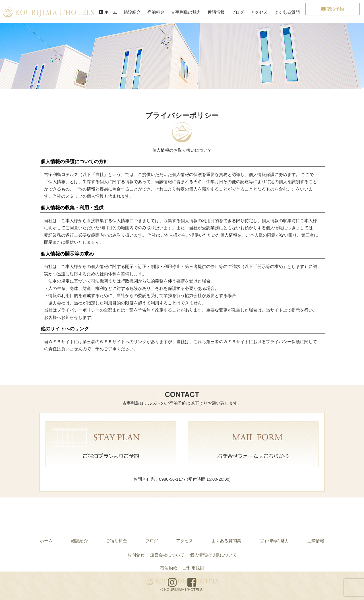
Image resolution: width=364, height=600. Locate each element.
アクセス (259, 12)
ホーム (108, 12)
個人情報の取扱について (213, 555)
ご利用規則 (194, 568)
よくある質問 (287, 12)
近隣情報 (216, 12)
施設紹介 (132, 12)
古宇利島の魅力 (186, 12)
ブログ (238, 12)
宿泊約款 (169, 568)
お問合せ (136, 555)
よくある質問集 (226, 541)
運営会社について (167, 555)
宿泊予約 (333, 9)
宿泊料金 (156, 12)
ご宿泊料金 (116, 541)
